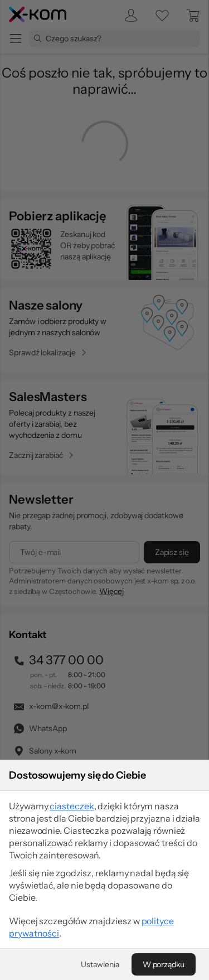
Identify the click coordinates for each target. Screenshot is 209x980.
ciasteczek (72, 806)
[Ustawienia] (100, 964)
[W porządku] (164, 964)
